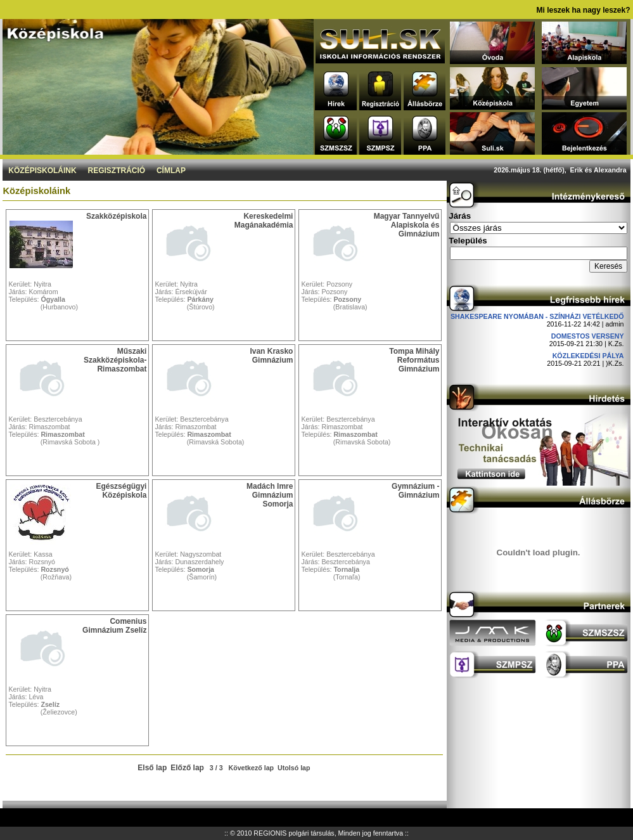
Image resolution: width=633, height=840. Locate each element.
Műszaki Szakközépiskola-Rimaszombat (115, 360)
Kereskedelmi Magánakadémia (264, 221)
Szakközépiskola (116, 216)
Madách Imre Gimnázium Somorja (270, 495)
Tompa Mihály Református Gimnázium (414, 360)
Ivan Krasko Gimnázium (271, 356)
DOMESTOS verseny (588, 336)
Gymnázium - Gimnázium (415, 491)
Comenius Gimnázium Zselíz (114, 626)
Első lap (152, 768)
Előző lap (187, 768)
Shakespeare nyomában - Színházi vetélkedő (537, 316)
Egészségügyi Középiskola (121, 491)
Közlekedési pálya (588, 356)
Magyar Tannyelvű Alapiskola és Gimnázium (407, 225)
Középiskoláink (42, 171)
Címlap (171, 171)
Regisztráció (116, 171)
